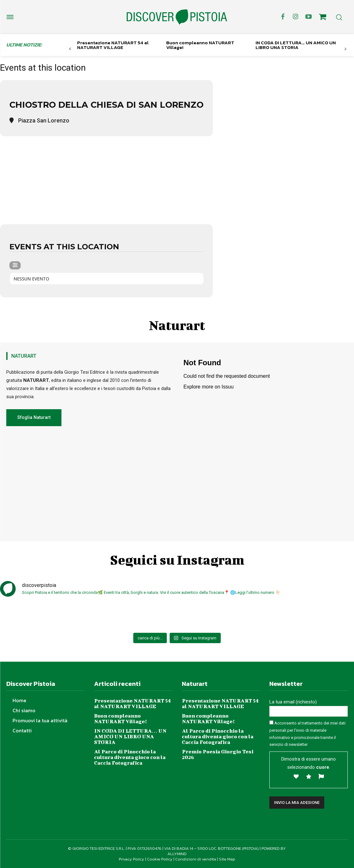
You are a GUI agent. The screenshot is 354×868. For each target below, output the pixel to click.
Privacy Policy (132, 859)
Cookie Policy (160, 859)
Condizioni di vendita (196, 859)
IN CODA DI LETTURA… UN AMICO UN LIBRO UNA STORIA (296, 45)
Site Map (227, 859)
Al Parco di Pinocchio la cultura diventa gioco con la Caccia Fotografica (130, 757)
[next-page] (345, 49)
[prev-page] (70, 49)
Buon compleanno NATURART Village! (200, 45)
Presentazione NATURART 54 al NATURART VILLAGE (113, 45)
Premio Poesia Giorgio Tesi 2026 (217, 754)
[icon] (323, 18)
